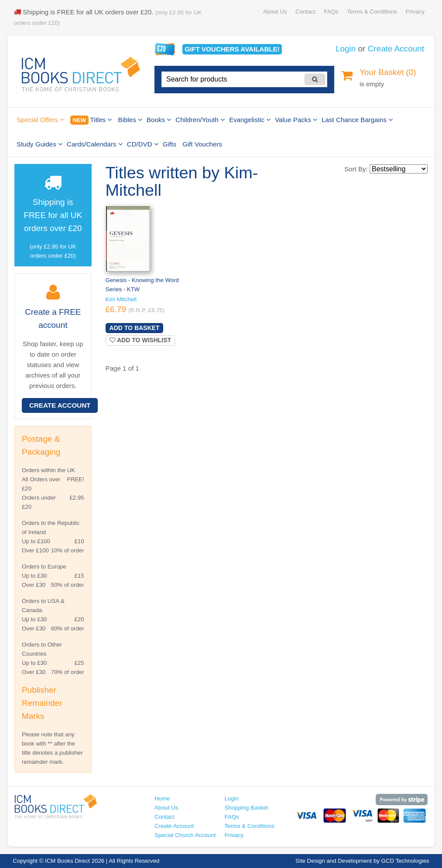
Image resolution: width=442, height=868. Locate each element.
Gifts (170, 144)
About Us (275, 12)
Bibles (130, 120)
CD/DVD (143, 144)
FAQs (331, 12)
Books (159, 120)
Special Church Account (185, 835)
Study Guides (39, 144)
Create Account (396, 49)
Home (162, 798)
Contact (305, 12)
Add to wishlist (140, 340)
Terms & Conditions (372, 12)
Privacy (415, 12)
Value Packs (296, 120)
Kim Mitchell (121, 299)
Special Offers (40, 120)
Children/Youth (200, 120)
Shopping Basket (246, 808)
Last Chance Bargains (357, 120)
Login (346, 49)
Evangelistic (250, 120)
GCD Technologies (405, 861)
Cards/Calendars (95, 144)
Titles (91, 120)
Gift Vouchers (202, 144)
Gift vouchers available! (232, 49)
